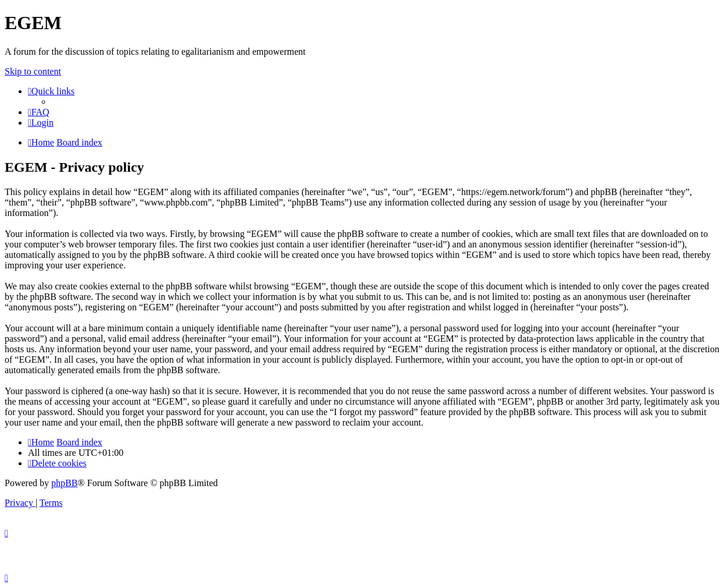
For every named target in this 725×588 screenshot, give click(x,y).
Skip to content (33, 71)
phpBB (64, 483)
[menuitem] (39, 112)
